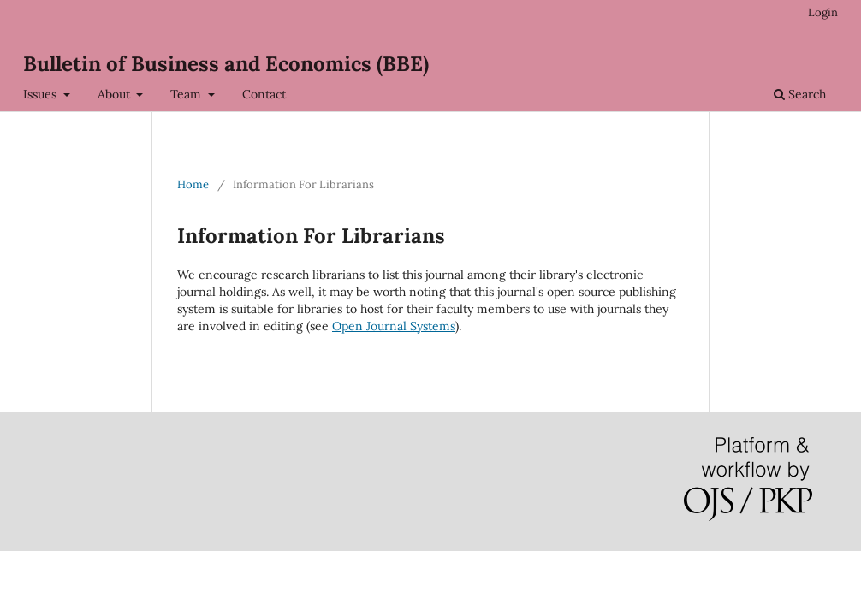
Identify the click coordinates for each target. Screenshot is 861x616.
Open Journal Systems (394, 326)
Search (800, 94)
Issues (42, 94)
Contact (264, 94)
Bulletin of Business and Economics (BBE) (226, 64)
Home (193, 184)
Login (823, 12)
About (116, 94)
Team (187, 94)
